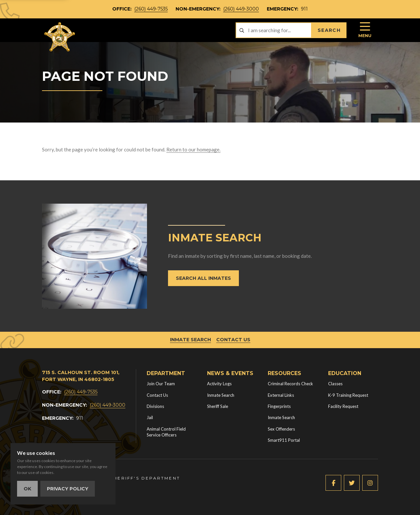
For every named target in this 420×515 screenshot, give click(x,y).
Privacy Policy (68, 489)
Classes (335, 384)
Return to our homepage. (193, 149)
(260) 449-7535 (151, 9)
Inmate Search (190, 340)
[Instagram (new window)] (370, 483)
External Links (281, 395)
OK (27, 489)
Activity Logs (219, 384)
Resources (284, 373)
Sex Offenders (281, 429)
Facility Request (343, 406)
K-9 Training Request (348, 395)
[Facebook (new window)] (333, 483)
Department (166, 373)
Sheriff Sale (218, 406)
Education (345, 373)
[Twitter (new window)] (352, 483)
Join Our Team (161, 384)
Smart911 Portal (284, 440)
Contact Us (233, 340)
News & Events (230, 373)
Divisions (155, 406)
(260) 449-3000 (241, 9)
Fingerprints (279, 406)
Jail (150, 417)
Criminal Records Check (290, 384)
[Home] (60, 37)
